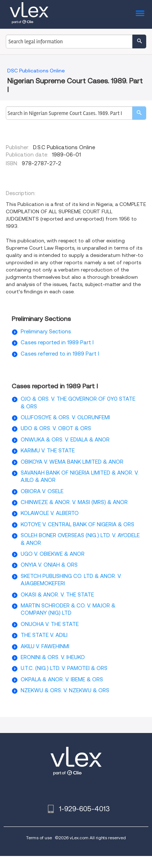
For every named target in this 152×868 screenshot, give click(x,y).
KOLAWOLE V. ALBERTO (50, 513)
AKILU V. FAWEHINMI (45, 646)
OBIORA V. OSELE (42, 491)
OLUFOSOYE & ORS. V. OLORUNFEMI (65, 417)
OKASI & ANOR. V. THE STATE (57, 595)
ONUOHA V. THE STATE (50, 624)
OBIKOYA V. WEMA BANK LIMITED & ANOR (72, 462)
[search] (139, 113)
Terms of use (39, 838)
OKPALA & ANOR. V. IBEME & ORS (62, 679)
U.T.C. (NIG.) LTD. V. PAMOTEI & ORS (64, 668)
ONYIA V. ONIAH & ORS (49, 565)
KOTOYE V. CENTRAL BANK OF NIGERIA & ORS (77, 524)
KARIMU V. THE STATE (48, 451)
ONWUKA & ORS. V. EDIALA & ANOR (65, 440)
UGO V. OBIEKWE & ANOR (53, 554)
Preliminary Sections (46, 332)
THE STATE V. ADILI (44, 635)
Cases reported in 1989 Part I (57, 342)
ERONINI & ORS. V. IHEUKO (53, 657)
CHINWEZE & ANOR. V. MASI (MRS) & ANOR (74, 502)
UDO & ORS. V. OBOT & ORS (56, 428)
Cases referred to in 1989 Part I (60, 354)
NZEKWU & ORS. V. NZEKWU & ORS (65, 690)
